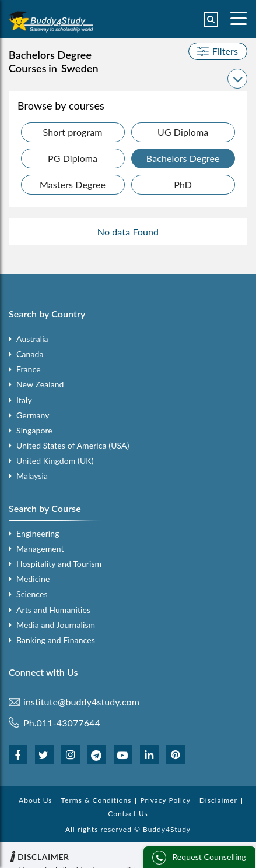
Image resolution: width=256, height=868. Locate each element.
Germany (33, 415)
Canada (30, 354)
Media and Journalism (56, 625)
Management (40, 548)
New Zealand (40, 384)
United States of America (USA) (73, 445)
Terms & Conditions (97, 800)
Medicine (33, 579)
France (29, 369)
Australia (32, 339)
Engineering (38, 533)
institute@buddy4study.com (81, 702)
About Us (35, 800)
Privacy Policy (165, 800)
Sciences (32, 594)
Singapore (34, 430)
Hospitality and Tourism (59, 564)
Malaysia (32, 476)
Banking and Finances (56, 640)
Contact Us (128, 814)
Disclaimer (218, 800)
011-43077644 (69, 723)
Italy (24, 400)
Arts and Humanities (53, 610)
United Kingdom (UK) (55, 461)
